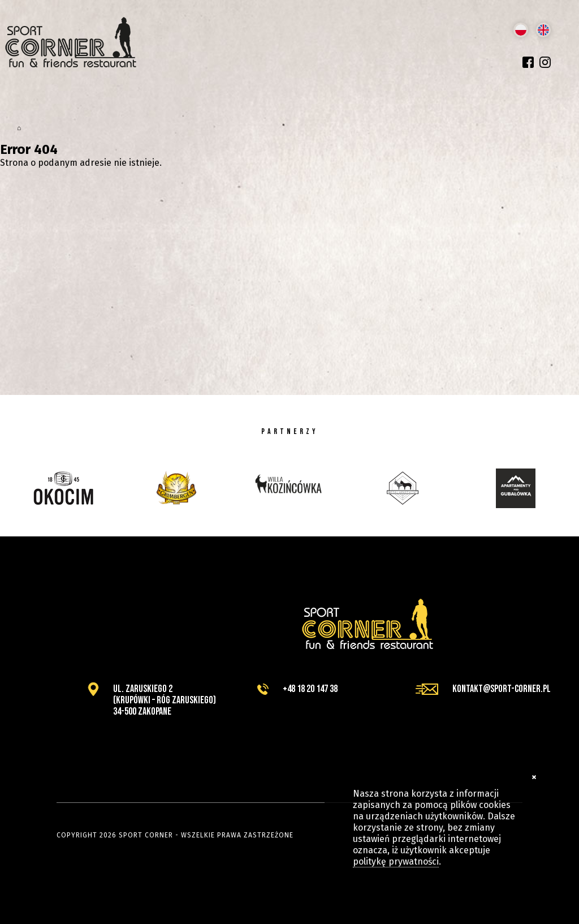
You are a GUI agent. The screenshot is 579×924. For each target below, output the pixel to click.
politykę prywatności (396, 861)
